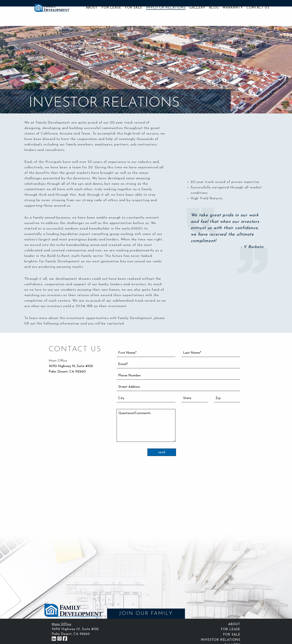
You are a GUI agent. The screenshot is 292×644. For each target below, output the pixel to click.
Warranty (233, 8)
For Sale (134, 8)
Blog (214, 8)
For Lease (111, 8)
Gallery (197, 8)
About (92, 8)
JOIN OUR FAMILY (146, 614)
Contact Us (258, 8)
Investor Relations (166, 8)
